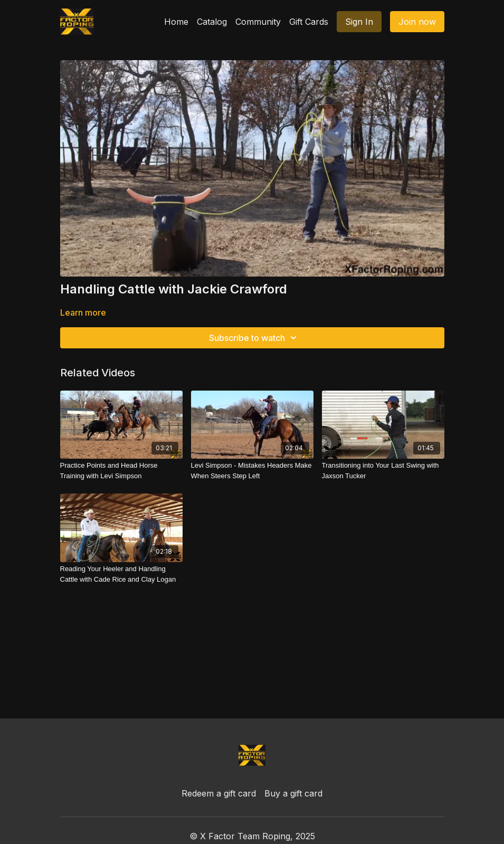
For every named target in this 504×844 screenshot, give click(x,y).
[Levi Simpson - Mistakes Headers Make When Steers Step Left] (252, 471)
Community (258, 22)
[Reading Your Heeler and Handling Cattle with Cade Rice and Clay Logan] (121, 574)
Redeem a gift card (219, 793)
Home (176, 22)
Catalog (212, 22)
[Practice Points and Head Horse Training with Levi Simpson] (121, 471)
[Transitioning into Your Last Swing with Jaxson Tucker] (383, 471)
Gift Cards (309, 22)
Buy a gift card (293, 793)
